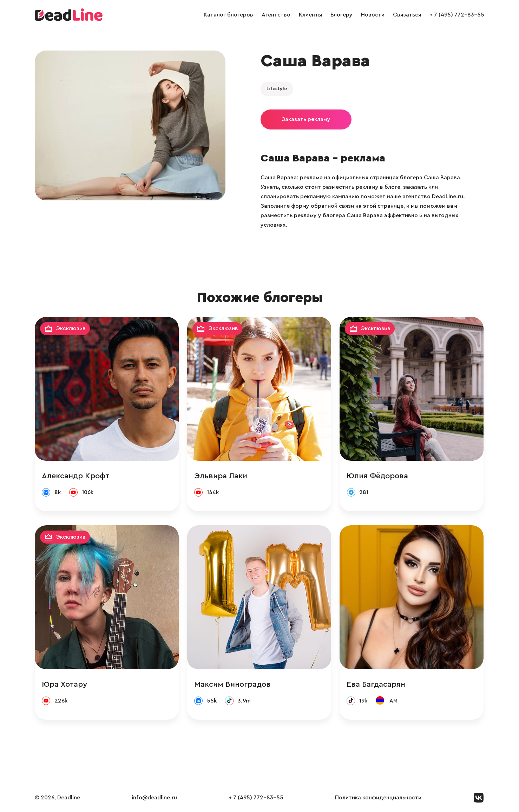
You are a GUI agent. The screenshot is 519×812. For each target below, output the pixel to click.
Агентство (276, 15)
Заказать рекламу (306, 119)
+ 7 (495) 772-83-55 (457, 15)
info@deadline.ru (154, 798)
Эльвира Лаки (221, 476)
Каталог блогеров (228, 15)
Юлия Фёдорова (377, 476)
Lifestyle (277, 89)
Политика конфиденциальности (378, 798)
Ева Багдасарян (376, 684)
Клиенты (310, 15)
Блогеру (341, 15)
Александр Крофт (75, 476)
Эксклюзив (71, 328)
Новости (373, 15)
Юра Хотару (64, 684)
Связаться (407, 15)
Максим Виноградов (232, 684)
